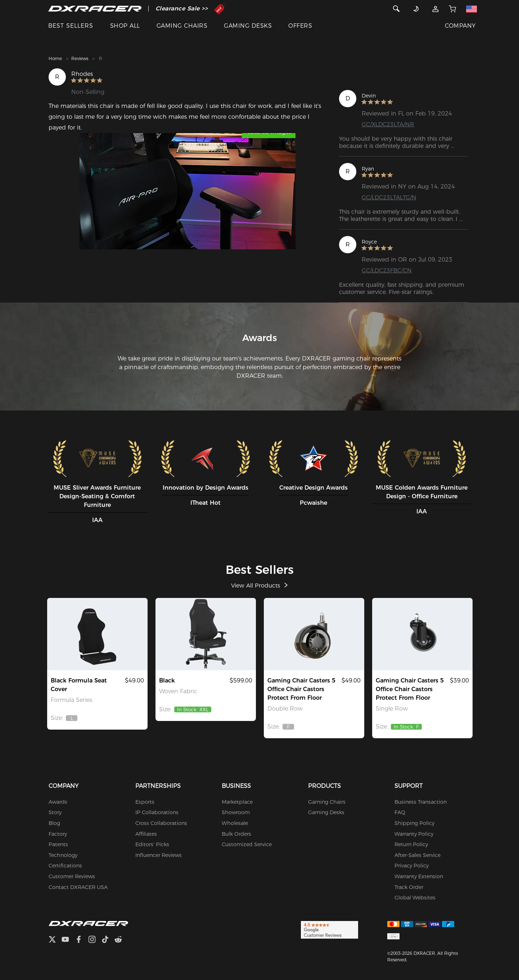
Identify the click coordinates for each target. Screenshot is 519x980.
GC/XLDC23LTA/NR (388, 124)
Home (55, 58)
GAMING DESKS (248, 26)
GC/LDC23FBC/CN (387, 270)
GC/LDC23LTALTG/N (389, 197)
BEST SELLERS (71, 26)
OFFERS (300, 26)
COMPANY (460, 26)
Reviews (80, 58)
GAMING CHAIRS (182, 26)
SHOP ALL (125, 26)
